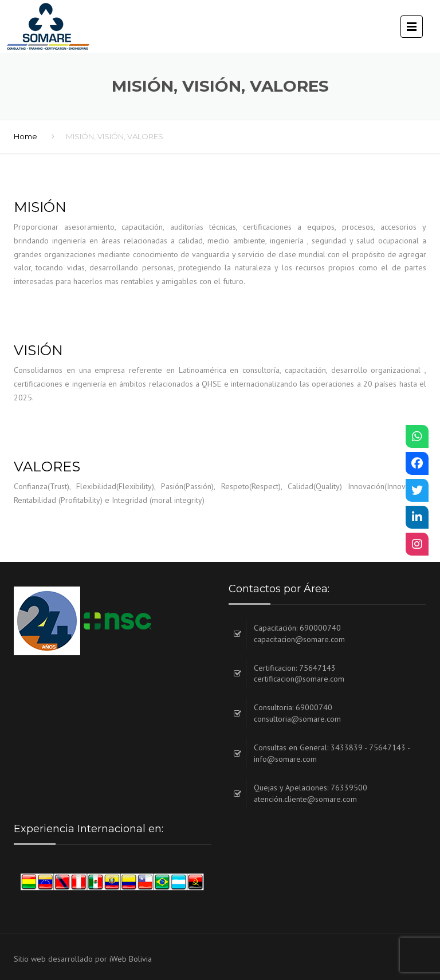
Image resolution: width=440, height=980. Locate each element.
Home (25, 136)
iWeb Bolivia (131, 959)
